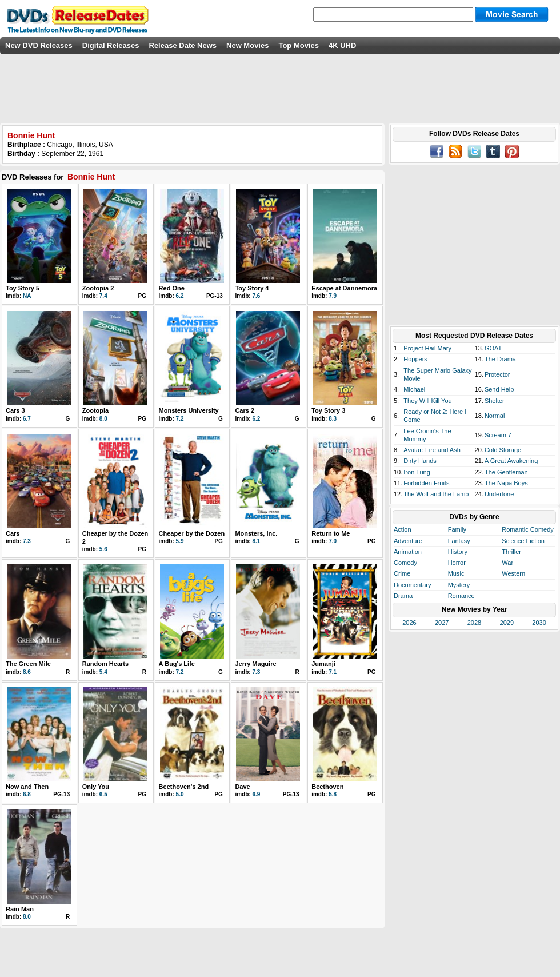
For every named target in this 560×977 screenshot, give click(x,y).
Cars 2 (245, 410)
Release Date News (183, 45)
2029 (507, 623)
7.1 (333, 672)
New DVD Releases (39, 45)
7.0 (333, 541)
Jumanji (323, 664)
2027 (442, 623)
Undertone (499, 494)
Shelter (495, 401)
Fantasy (459, 541)
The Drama (500, 359)
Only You (96, 787)
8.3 (333, 419)
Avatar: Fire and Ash (432, 450)
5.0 (180, 794)
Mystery (459, 585)
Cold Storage (503, 450)
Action (403, 529)
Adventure (408, 541)
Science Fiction (523, 541)
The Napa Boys (506, 483)
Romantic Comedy (527, 529)
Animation (408, 552)
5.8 (333, 794)
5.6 (103, 549)
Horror (457, 563)
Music (456, 573)
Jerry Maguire (255, 664)
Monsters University (189, 410)
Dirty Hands (420, 461)
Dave (242, 787)
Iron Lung (417, 472)
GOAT (493, 348)
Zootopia (95, 410)
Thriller (511, 552)
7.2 (180, 419)
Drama (403, 596)
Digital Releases (111, 45)
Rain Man (20, 909)
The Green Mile (28, 664)
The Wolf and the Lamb (436, 494)
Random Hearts (105, 664)
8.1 (256, 541)
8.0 (103, 419)
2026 (409, 623)
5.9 (180, 541)
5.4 (103, 672)
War (507, 563)
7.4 (103, 296)
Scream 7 (498, 435)
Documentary (412, 585)
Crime (402, 573)
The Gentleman (506, 472)
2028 (474, 623)
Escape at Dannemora (344, 288)
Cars (13, 533)
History (458, 552)
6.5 (103, 794)
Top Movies (299, 45)
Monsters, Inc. (256, 533)
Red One (172, 288)
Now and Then (27, 787)
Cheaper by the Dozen (192, 533)
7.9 (333, 296)
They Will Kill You (427, 401)
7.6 (256, 296)
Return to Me (331, 533)
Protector (497, 374)
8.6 (27, 672)
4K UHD (342, 45)
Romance (461, 596)
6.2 (180, 296)
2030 (539, 623)
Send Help (499, 389)
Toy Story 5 (23, 288)
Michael (414, 389)
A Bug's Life (177, 664)
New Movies (247, 45)
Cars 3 (15, 410)
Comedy (405, 563)
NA (27, 296)
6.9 (256, 794)
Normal (495, 416)
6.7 (27, 419)
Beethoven (327, 787)
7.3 (27, 541)
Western (513, 573)
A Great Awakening (511, 461)
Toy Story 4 (252, 288)
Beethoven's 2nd (184, 787)
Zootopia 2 (98, 288)
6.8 (27, 794)
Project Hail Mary (427, 348)
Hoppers (415, 359)
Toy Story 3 (328, 410)
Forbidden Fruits (426, 483)
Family (457, 529)
